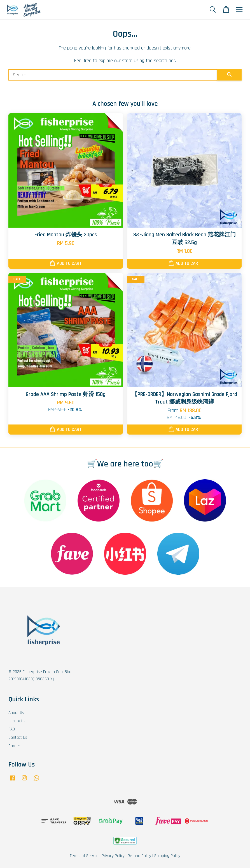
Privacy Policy (113, 856)
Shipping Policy (167, 856)
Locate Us (17, 721)
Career (14, 746)
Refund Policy (139, 856)
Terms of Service (84, 856)
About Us (16, 713)
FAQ (12, 729)
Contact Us (18, 738)
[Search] (113, 75)
